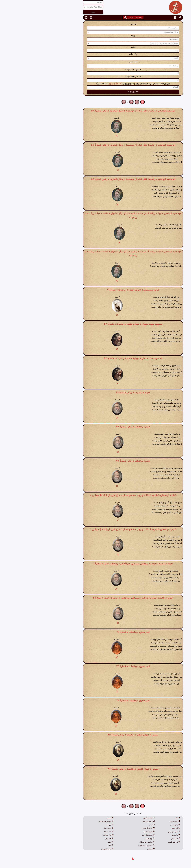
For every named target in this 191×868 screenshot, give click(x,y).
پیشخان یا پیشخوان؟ (109, 846)
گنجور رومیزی (111, 821)
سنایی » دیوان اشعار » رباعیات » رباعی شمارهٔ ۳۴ (96, 769)
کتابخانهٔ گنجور (111, 828)
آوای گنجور (112, 839)
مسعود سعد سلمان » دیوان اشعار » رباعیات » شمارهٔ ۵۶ (95, 358)
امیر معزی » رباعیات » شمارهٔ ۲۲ (96, 632)
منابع (73, 842)
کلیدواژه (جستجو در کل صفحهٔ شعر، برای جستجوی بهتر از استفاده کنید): (95, 84)
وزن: (95, 36)
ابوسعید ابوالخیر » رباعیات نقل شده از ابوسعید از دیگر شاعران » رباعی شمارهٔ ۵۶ (96, 111)
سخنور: (96, 24)
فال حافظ (138, 828)
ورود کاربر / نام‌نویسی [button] (96, 18)
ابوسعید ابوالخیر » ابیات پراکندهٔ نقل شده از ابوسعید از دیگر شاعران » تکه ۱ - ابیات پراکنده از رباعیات (95, 216)
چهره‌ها (72, 825)
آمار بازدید (71, 839)
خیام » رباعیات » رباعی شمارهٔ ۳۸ (95, 461)
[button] (143, 18)
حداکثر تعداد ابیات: (95, 77)
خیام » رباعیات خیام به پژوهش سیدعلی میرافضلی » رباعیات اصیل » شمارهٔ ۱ (96, 564)
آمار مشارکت (70, 835)
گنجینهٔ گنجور (111, 832)
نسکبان (113, 849)
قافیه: (95, 47)
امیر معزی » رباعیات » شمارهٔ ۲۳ (95, 666)
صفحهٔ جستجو (78, 84)
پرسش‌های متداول (68, 821)
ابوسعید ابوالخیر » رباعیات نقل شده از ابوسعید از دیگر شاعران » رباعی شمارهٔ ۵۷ (96, 145)
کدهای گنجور (111, 818)
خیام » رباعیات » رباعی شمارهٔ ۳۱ (95, 393)
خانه (140, 818)
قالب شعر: (95, 62)
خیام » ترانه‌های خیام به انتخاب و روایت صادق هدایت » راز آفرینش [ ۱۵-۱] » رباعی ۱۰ (95, 495)
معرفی (73, 818)
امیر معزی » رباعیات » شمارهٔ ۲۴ (95, 701)
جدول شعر (138, 825)
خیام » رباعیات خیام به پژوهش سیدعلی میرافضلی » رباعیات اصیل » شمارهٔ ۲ (96, 598)
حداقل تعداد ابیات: (96, 70)
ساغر (114, 825)
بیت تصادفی (137, 821)
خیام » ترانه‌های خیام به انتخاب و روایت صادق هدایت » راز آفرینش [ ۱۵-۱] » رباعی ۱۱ (95, 529)
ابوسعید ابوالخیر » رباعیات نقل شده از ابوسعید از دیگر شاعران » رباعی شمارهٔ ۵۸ (96, 179)
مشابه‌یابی (138, 839)
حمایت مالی (71, 828)
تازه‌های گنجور (137, 842)
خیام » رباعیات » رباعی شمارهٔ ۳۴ (96, 427)
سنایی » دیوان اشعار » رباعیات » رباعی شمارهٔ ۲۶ (96, 735)
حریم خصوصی (70, 849)
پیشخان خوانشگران (109, 842)
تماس (73, 846)
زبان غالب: (95, 54)
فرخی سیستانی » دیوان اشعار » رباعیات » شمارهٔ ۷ (96, 290)
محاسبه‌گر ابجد (111, 835)
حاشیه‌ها (138, 835)
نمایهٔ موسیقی (137, 832)
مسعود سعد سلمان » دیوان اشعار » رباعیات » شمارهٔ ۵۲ (95, 324)
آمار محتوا (71, 832)
